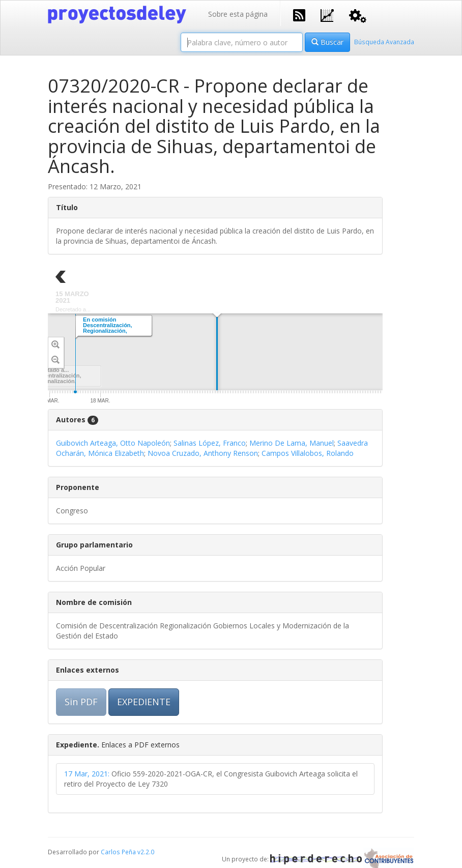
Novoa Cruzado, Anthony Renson (203, 453)
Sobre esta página (238, 14)
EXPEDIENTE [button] (144, 702)
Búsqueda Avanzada (384, 42)
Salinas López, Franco (210, 443)
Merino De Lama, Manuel (292, 443)
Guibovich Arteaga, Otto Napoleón (113, 443)
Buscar (327, 42)
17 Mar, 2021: (87, 774)
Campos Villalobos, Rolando (308, 453)
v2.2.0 (146, 852)
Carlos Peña (118, 852)
